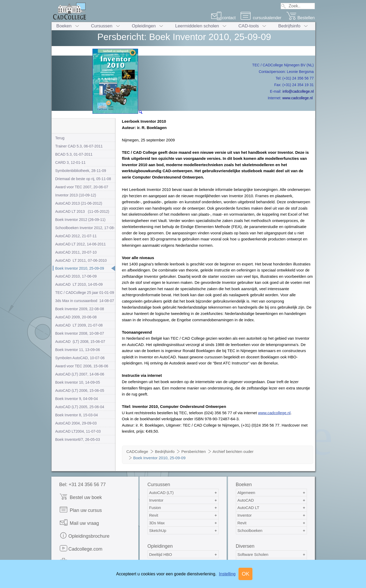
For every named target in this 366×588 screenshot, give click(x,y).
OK (245, 574)
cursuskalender (261, 18)
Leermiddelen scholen (197, 26)
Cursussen (102, 26)
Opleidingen (144, 26)
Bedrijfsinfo (289, 26)
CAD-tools (249, 26)
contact (223, 18)
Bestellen (301, 18)
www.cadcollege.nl (297, 98)
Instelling (227, 574)
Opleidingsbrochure (84, 535)
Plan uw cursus (81, 510)
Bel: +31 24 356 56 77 (83, 485)
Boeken (64, 26)
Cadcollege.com (81, 548)
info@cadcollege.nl (298, 91)
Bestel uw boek (81, 497)
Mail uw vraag (79, 523)
